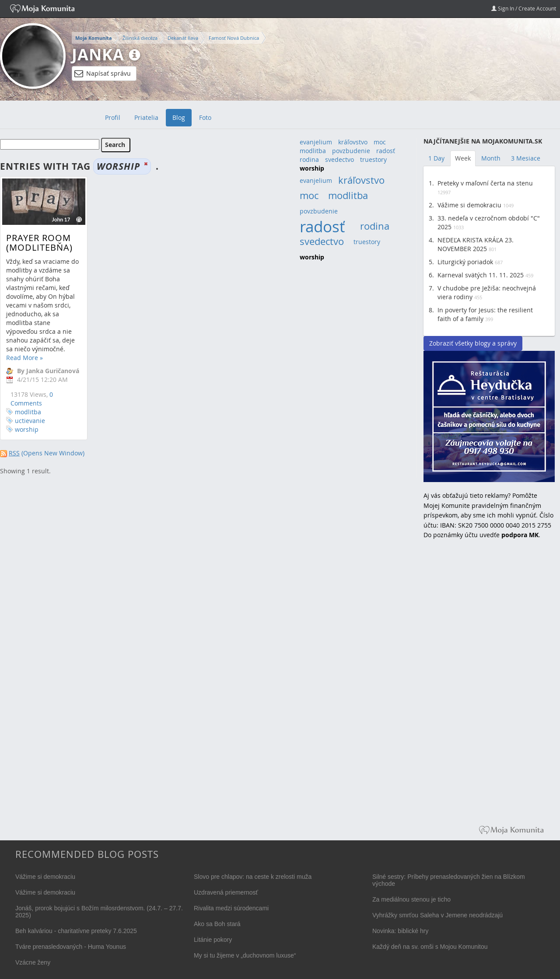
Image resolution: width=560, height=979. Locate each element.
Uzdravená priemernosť (226, 892)
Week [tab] (463, 158)
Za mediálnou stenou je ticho (411, 899)
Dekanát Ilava (183, 38)
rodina (309, 159)
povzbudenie (351, 151)
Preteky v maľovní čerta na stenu (485, 183)
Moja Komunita (94, 38)
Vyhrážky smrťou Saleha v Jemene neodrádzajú (437, 915)
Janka (98, 54)
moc (380, 142)
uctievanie (30, 421)
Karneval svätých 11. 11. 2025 (481, 275)
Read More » (24, 358)
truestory (373, 159)
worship (27, 429)
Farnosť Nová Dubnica (234, 38)
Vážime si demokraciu (469, 205)
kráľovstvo (353, 142)
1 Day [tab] (436, 158)
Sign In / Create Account (524, 8)
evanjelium (316, 142)
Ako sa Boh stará (217, 924)
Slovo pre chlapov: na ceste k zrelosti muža (253, 877)
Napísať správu (103, 73)
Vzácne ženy (33, 962)
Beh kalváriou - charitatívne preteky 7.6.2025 (76, 931)
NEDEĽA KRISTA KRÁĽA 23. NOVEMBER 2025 (476, 244)
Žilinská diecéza (140, 38)
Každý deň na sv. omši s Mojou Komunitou (430, 947)
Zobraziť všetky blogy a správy (473, 343)
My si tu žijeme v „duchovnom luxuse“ (245, 955)
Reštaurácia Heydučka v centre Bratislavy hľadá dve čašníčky (489, 416)
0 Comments (32, 399)
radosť (386, 151)
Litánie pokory (213, 940)
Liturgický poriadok (465, 262)
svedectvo (339, 159)
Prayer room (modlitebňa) (39, 243)
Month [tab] (491, 158)
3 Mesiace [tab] (526, 158)
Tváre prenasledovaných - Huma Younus (71, 947)
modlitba (28, 412)
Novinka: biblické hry (400, 931)
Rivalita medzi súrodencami (231, 908)
